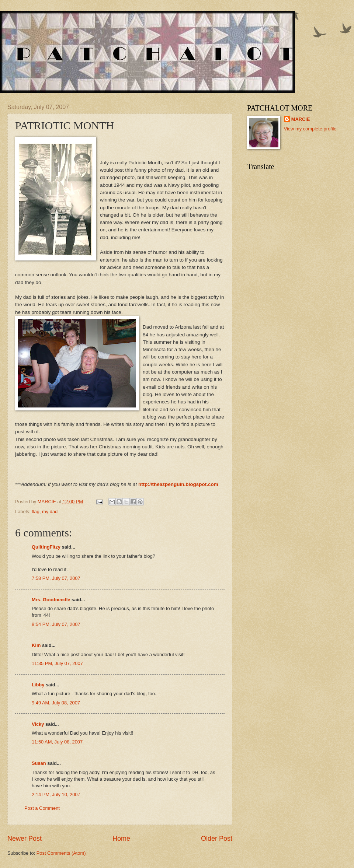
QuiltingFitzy (46, 547)
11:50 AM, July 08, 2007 (57, 742)
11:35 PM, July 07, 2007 (57, 663)
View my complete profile (310, 129)
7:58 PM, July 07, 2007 (56, 578)
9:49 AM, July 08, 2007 (56, 703)
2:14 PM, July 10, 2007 (56, 794)
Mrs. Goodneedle (51, 600)
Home (121, 839)
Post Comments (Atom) (61, 853)
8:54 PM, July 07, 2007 (56, 624)
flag (36, 512)
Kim (36, 645)
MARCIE (301, 119)
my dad (50, 512)
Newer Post (25, 839)
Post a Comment (42, 808)
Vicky (38, 724)
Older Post (217, 839)
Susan (39, 763)
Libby (38, 685)
